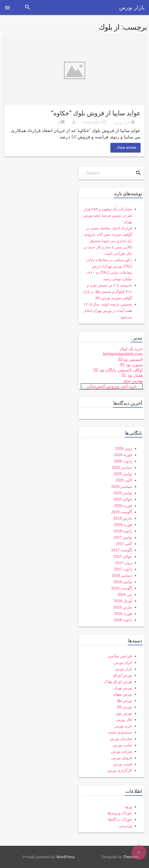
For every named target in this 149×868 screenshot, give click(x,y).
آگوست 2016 (122, 588)
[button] (7, 7)
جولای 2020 (123, 499)
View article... (125, 148)
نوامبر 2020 (123, 493)
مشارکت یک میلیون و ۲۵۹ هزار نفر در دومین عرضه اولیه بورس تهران (108, 215)
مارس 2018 (123, 518)
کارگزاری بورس (120, 770)
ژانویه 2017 (123, 569)
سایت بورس (122, 745)
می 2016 (125, 594)
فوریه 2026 (123, 455)
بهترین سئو (133, 381)
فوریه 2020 (123, 506)
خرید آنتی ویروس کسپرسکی (112, 386)
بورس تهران (123, 688)
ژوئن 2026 (124, 448)
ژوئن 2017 (124, 563)
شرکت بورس (122, 751)
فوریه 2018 (123, 525)
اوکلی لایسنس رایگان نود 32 (118, 370)
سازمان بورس (121, 739)
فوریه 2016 (123, 613)
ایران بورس (123, 662)
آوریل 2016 (123, 601)
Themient (131, 857)
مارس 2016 (123, 607)
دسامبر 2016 (122, 575)
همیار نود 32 (132, 375)
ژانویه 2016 (123, 620)
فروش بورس (122, 758)
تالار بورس (124, 720)
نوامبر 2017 (123, 537)
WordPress (65, 857)
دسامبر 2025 (122, 467)
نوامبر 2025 (123, 474)
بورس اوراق (123, 675)
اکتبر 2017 (124, 544)
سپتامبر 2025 (122, 487)
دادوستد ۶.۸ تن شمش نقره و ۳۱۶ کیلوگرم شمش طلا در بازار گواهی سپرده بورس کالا (108, 292)
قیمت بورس (123, 764)
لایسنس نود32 (130, 359)
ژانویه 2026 (123, 461)
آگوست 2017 (122, 550)
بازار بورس (132, 7)
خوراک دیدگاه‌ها (120, 819)
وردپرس (126, 826)
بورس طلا (124, 701)
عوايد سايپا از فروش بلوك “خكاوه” (96, 113)
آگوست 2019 (122, 512)
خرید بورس (123, 726)
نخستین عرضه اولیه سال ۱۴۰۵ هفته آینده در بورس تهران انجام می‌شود (108, 311)
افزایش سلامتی (120, 656)
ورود (129, 807)
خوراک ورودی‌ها (120, 813)
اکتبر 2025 (124, 480)
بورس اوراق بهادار (118, 681)
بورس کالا (124, 707)
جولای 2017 (123, 556)
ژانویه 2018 (123, 531)
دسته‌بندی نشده (120, 732)
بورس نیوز (124, 713)
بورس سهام (123, 694)
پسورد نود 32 (131, 365)
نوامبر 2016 (123, 582)
